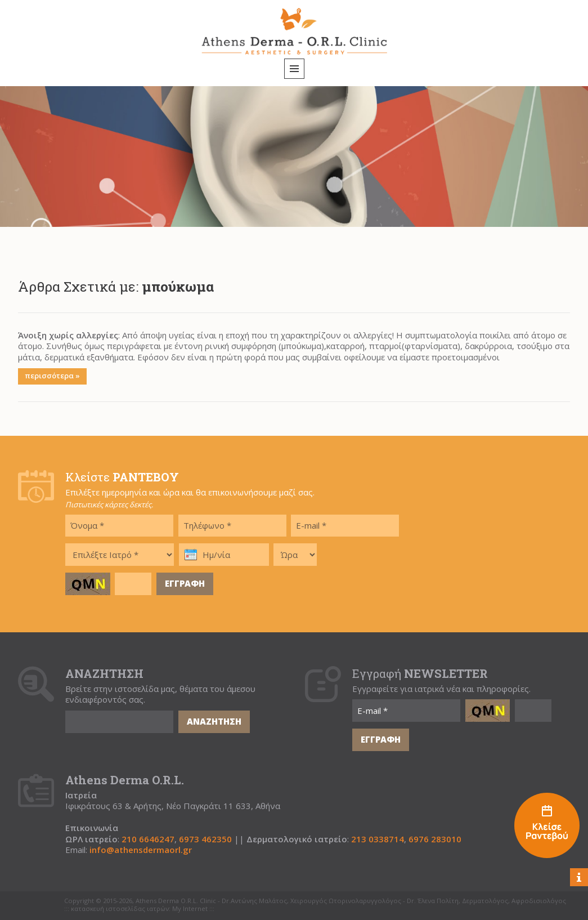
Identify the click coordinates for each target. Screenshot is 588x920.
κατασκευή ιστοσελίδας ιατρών (120, 909)
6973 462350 (205, 839)
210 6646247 (148, 839)
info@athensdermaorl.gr (141, 850)
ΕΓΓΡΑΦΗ (185, 583)
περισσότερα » (52, 376)
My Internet (190, 909)
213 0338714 (378, 839)
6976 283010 (435, 839)
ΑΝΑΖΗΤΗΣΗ (214, 721)
